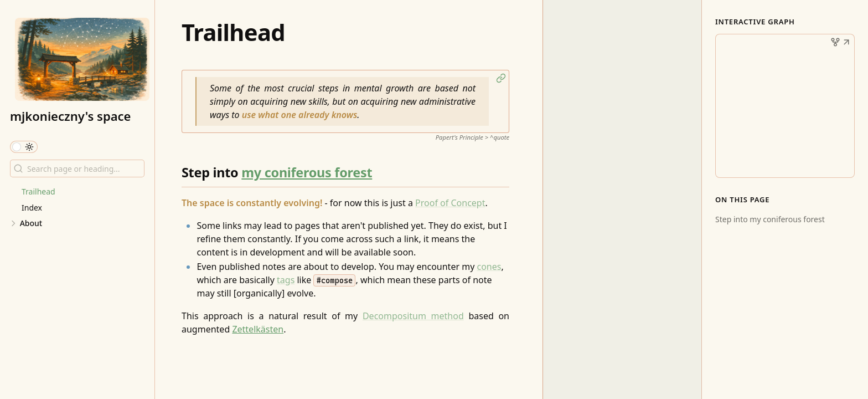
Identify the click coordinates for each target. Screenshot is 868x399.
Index (32, 208)
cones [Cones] (489, 267)
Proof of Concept (450, 203)
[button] (501, 78)
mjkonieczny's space (70, 116)
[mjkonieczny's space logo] (82, 59)
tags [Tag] (286, 280)
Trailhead (38, 191)
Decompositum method (413, 316)
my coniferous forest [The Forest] (307, 172)
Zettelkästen (258, 329)
